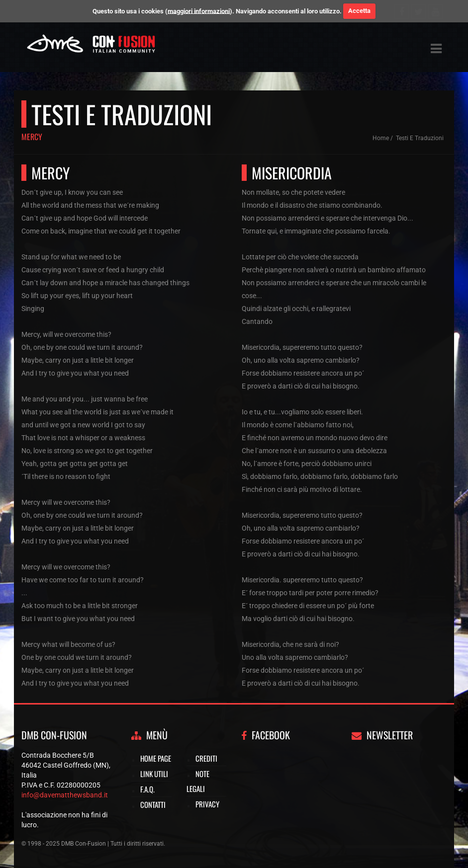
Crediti (206, 758)
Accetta (359, 11)
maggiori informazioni (199, 11)
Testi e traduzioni (420, 138)
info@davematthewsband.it (65, 795)
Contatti (153, 804)
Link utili (154, 774)
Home (381, 138)
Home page (156, 758)
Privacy (207, 804)
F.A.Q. (147, 789)
